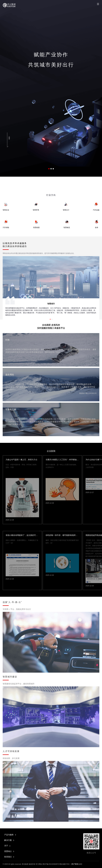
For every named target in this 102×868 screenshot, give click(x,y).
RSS (68, 864)
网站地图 (63, 864)
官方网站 (39, 864)
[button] (49, 169)
